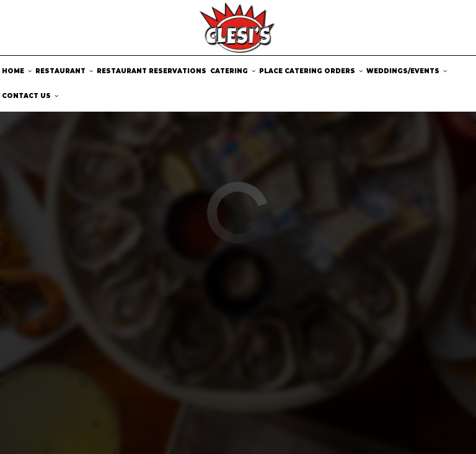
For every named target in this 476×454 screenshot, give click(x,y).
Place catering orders (311, 71)
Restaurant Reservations (152, 71)
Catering (233, 71)
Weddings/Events (407, 71)
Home (17, 71)
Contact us (30, 96)
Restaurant (64, 71)
